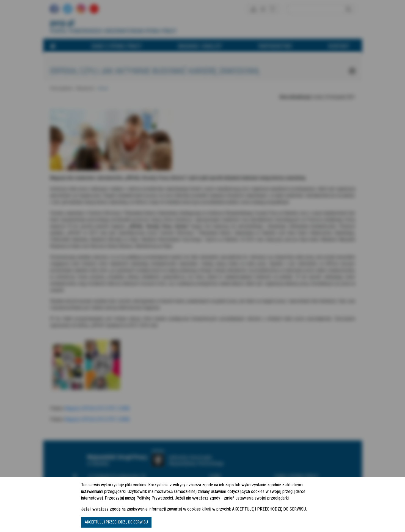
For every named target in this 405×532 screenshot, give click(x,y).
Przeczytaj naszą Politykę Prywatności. (139, 498)
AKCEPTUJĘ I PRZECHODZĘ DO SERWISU (116, 522)
